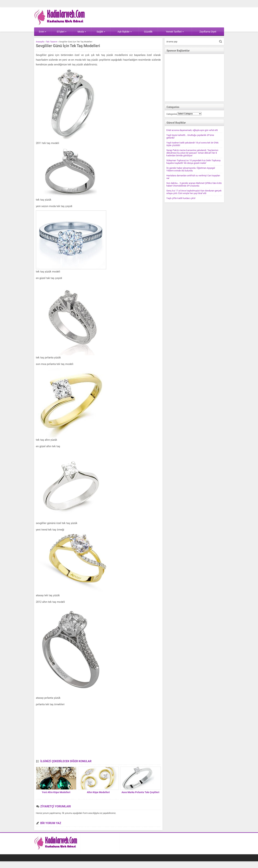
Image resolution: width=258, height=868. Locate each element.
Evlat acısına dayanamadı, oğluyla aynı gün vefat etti (192, 130)
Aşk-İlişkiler (125, 32)
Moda (82, 32)
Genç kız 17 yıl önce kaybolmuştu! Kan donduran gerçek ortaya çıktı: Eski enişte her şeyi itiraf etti (194, 192)
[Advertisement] (98, 733)
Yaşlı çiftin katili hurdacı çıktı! (181, 198)
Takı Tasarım (52, 42)
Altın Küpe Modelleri (98, 792)
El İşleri (62, 32)
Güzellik (148, 32)
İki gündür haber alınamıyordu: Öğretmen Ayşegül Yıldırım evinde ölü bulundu (191, 169)
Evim (43, 32)
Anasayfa (40, 42)
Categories (172, 114)
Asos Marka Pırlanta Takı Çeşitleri (140, 792)
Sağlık (101, 32)
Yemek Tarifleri (175, 32)
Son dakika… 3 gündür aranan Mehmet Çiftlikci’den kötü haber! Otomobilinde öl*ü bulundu (194, 184)
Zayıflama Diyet (208, 32)
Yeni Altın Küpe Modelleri (56, 792)
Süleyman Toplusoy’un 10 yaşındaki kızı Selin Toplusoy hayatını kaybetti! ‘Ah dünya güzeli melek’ (193, 162)
